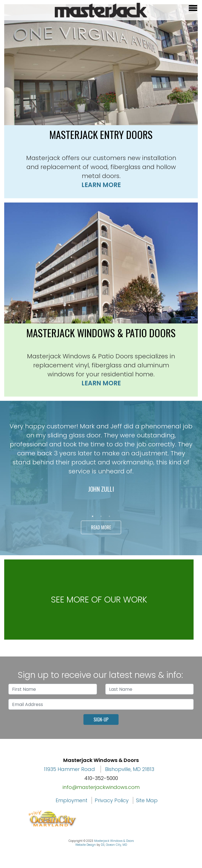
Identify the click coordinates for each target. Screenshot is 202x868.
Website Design (86, 845)
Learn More (101, 185)
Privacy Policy (112, 800)
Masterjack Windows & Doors (114, 841)
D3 (103, 845)
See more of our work (99, 600)
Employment (72, 800)
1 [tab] (93, 516)
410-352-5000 (101, 778)
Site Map (147, 800)
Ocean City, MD (116, 845)
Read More (101, 527)
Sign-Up (101, 719)
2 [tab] (101, 516)
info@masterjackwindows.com (101, 787)
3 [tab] (110, 516)
